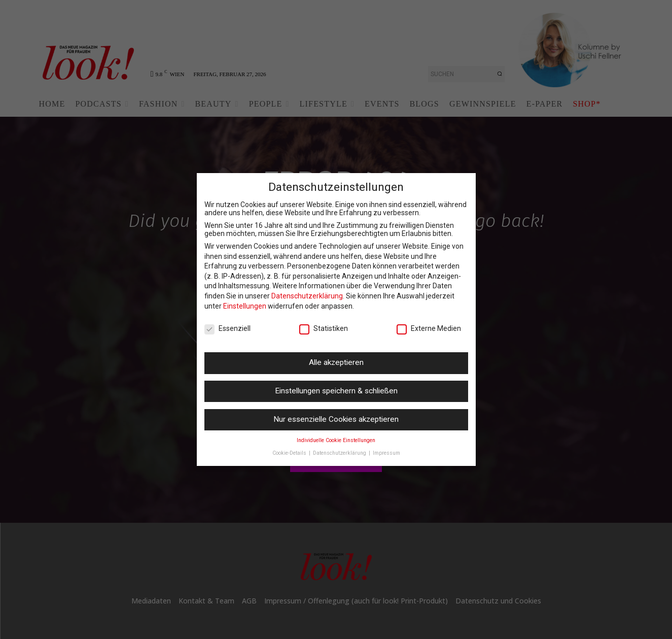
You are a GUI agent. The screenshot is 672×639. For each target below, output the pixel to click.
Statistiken (324, 328)
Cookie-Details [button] (290, 453)
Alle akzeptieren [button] (336, 362)
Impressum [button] (386, 453)
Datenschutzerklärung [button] (340, 453)
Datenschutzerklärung (307, 296)
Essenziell (227, 328)
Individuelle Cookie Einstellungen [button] (336, 440)
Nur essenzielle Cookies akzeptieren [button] (336, 419)
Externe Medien (429, 328)
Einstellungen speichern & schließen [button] (336, 391)
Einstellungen (245, 306)
